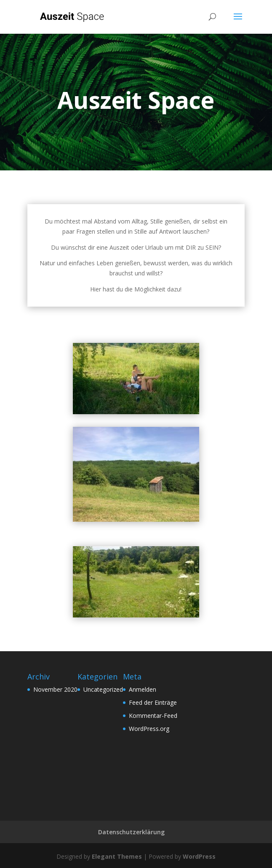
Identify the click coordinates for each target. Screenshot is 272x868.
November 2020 (55, 689)
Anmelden (143, 689)
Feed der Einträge (153, 702)
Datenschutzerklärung (131, 832)
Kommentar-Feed (153, 716)
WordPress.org (149, 729)
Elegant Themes (117, 856)
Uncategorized (103, 689)
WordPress (199, 856)
